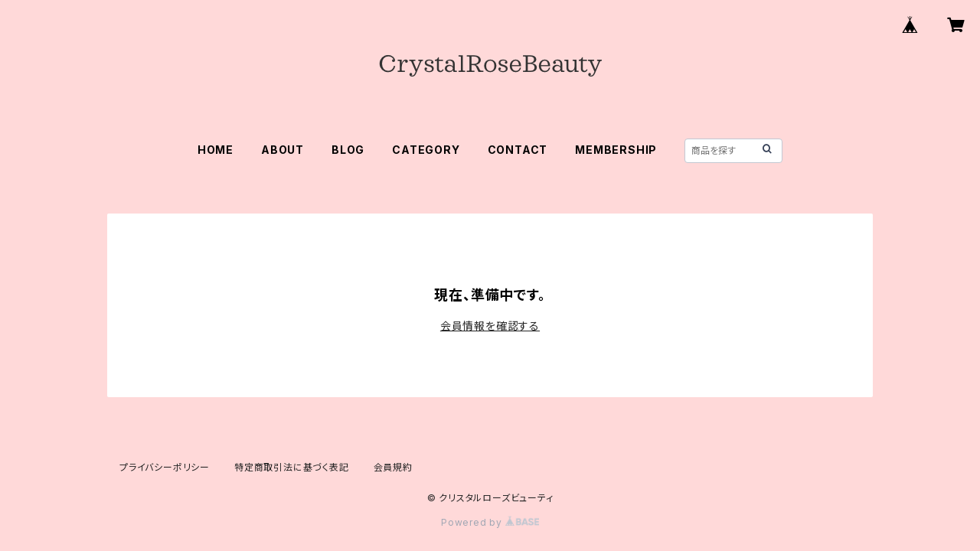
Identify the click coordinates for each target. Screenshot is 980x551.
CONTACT (518, 150)
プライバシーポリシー (165, 467)
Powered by (490, 522)
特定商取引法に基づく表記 (292, 467)
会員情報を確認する (490, 326)
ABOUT (283, 150)
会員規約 (393, 467)
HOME (216, 150)
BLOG (348, 150)
